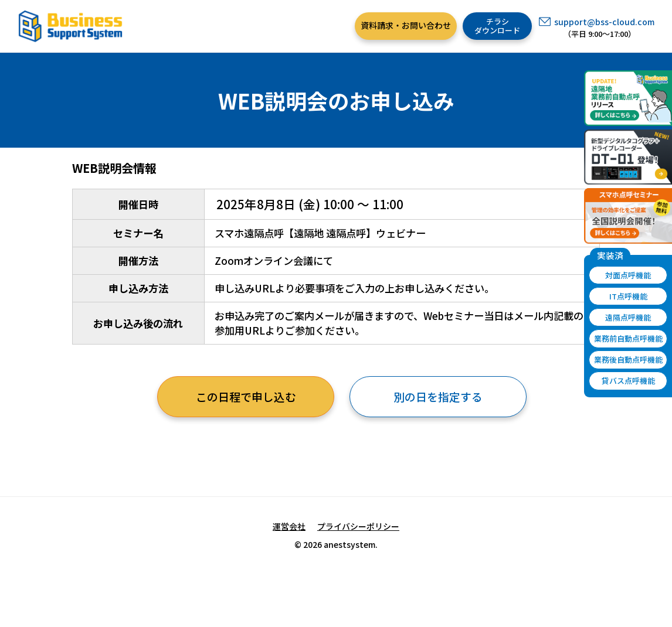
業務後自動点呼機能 (628, 359)
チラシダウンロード (497, 26)
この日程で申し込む (246, 396)
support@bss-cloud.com (604, 22)
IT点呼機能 (628, 296)
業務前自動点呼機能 (628, 338)
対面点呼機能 (628, 275)
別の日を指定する (438, 396)
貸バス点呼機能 (628, 381)
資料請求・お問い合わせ (406, 25)
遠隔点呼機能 (628, 317)
